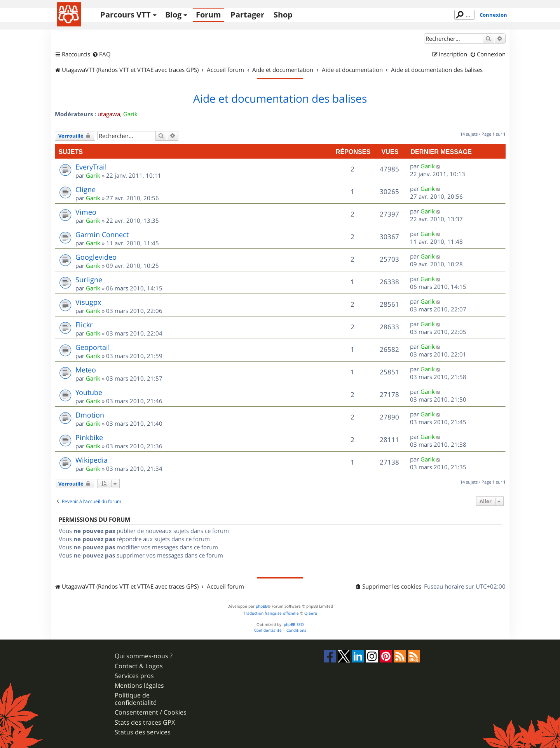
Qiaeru (311, 613)
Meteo (86, 370)
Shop (283, 15)
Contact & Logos (139, 666)
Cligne (85, 189)
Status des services (143, 732)
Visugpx (88, 302)
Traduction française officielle (271, 613)
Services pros (134, 676)
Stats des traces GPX (145, 723)
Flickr (84, 325)
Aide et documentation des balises (280, 99)
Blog (173, 15)
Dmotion (90, 415)
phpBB (262, 606)
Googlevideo (96, 257)
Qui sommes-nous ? (144, 656)
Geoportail (93, 347)
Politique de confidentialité (136, 699)
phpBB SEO (294, 625)
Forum (208, 15)
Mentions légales (139, 686)
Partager (247, 15)
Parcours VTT (126, 15)
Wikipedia (92, 460)
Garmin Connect (102, 234)
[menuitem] (101, 54)
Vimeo (86, 212)
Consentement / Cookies (151, 712)
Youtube (89, 392)
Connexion (493, 15)
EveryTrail (91, 167)
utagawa (109, 114)
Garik (130, 114)
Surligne (89, 280)
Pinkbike (89, 437)
